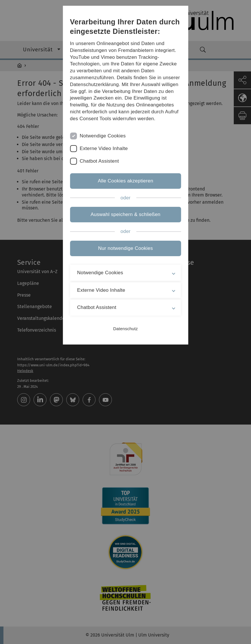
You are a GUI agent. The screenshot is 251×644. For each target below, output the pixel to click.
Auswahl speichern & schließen (126, 214)
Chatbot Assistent (99, 161)
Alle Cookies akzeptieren (125, 181)
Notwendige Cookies (103, 136)
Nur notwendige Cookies (125, 248)
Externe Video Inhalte (104, 148)
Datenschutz (125, 329)
